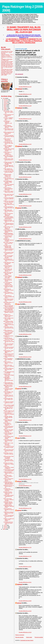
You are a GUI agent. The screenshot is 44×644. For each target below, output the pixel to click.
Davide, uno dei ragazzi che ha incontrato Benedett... (8, 257)
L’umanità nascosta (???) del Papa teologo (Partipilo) (9, 163)
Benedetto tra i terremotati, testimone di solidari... (9, 240)
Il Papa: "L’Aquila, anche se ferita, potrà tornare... (8, 319)
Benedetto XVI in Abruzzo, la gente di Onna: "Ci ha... (8, 316)
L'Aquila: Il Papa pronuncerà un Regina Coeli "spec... (9, 375)
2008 (4, 529)
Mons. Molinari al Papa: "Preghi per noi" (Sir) (8, 322)
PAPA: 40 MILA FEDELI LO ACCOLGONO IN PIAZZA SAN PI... (8, 218)
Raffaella (20, 89)
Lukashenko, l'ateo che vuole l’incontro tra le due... (8, 396)
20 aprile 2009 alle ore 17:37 (25, 436)
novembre (6, 101)
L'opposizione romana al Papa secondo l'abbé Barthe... (8, 513)
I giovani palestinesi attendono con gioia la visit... (9, 510)
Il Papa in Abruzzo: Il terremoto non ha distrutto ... (8, 280)
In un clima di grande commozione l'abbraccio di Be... (8, 283)
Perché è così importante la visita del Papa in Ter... (9, 516)
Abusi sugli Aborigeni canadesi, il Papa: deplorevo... (8, 182)
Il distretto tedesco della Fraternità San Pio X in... (8, 160)
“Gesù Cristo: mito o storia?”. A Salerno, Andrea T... (8, 476)
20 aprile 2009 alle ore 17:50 (25, 508)
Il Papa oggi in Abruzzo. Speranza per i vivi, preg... (8, 408)
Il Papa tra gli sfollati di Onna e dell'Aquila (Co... (8, 360)
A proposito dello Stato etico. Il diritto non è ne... (8, 399)
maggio (6, 109)
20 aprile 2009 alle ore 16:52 (25, 302)
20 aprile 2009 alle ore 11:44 (25, 144)
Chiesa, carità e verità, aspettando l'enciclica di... (8, 461)
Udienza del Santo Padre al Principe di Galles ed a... (9, 451)
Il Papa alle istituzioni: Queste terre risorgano (9, 339)
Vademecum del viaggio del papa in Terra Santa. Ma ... (8, 431)
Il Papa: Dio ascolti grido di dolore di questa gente (8, 345)
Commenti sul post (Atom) (27, 640)
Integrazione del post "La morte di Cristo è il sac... (9, 486)
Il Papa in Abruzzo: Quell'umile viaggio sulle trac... (8, 127)
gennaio (6, 528)
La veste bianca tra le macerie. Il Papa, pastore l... (8, 237)
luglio (5, 106)
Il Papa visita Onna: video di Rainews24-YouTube (9, 263)
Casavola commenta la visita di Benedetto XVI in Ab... (9, 208)
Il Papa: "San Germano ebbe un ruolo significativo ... (8, 214)
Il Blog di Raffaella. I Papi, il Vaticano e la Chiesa (7, 55)
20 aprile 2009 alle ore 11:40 (25, 119)
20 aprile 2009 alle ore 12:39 (25, 206)
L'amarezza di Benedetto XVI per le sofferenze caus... (9, 199)
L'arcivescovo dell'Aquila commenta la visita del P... (9, 137)
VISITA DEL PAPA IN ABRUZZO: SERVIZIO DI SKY (9, 506)
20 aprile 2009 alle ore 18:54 (25, 601)
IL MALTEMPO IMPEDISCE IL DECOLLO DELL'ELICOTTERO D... (8, 379)
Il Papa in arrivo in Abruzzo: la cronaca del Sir (8, 363)
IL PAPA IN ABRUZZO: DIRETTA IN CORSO (8, 383)
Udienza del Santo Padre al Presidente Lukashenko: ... (9, 457)
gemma (19, 208)
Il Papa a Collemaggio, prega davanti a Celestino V (8, 334)
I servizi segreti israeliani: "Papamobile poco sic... (9, 496)
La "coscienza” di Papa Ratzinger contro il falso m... (8, 389)
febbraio (6, 527)
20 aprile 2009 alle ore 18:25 (25, 567)
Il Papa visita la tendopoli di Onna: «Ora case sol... (9, 348)
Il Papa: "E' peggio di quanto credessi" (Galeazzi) (8, 147)
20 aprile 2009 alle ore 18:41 (25, 582)
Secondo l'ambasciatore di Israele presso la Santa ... (8, 427)
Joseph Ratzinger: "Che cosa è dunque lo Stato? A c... (8, 393)
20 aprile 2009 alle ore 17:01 (25, 386)
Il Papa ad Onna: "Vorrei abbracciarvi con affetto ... (8, 352)
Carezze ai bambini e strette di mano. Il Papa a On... (8, 267)
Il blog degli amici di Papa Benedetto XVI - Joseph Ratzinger (7, 52)
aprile (5, 110)
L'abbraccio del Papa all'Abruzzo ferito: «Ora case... (9, 221)
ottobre (5, 102)
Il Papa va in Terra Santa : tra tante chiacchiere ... (9, 202)
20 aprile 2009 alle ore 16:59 (25, 357)
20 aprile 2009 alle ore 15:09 (25, 227)
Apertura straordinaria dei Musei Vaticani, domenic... (9, 133)
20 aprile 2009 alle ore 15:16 (25, 239)
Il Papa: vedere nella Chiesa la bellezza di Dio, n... (8, 211)
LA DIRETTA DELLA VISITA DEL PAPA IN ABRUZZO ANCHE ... (9, 483)
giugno (5, 107)
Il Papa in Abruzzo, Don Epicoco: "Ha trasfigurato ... (8, 228)
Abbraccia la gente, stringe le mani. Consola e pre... (7, 175)
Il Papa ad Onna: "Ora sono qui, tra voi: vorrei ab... (9, 342)
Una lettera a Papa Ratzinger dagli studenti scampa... (8, 247)
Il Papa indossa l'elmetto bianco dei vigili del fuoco (8, 300)
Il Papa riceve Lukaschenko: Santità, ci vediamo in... (9, 467)
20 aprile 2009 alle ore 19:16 (25, 611)
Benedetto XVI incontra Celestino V (8, 336)
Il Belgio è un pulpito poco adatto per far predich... (9, 520)
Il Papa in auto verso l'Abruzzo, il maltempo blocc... (9, 366)
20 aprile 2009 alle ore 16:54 (25, 334)
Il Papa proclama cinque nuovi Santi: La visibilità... (8, 437)
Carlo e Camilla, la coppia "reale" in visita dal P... (9, 406)
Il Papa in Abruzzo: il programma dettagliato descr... (9, 414)
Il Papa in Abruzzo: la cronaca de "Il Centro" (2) (9, 293)
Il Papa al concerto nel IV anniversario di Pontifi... (9, 115)
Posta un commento (20, 635)
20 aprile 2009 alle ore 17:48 (25, 486)
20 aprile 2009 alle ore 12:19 (25, 194)
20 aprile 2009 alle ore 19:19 (25, 632)
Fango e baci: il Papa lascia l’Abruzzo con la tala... (9, 204)
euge (18, 304)
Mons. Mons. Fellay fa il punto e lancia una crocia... (8, 243)
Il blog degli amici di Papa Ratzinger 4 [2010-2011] (7, 70)
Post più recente (19, 637)
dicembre (6, 100)
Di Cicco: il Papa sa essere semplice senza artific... (7, 277)
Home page (29, 637)
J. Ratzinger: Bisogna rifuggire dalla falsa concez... (8, 417)
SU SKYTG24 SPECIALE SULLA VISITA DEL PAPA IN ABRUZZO (9, 309)
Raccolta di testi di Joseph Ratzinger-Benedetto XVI (7, 64)
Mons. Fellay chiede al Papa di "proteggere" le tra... (8, 157)
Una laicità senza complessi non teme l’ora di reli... (8, 490)
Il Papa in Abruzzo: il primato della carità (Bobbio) (8, 231)
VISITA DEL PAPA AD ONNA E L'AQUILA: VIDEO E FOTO (8, 503)
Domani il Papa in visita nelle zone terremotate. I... (8, 444)
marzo (5, 525)
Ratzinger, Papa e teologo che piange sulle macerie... (9, 150)
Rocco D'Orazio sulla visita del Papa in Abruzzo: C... (8, 270)
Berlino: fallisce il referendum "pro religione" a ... (7, 424)
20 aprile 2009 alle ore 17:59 (25, 556)
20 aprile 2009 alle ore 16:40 (25, 275)
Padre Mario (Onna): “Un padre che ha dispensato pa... (8, 303)
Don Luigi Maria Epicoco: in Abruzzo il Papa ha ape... (9, 224)
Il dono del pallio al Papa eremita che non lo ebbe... (8, 253)
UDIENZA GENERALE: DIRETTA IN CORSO (8, 234)
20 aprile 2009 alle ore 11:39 (25, 106)
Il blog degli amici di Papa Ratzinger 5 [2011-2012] (7, 62)
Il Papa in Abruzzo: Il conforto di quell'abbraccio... (8, 153)
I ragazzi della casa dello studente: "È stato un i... (8, 312)
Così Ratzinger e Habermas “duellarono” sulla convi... (8, 123)
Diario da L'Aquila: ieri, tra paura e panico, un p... (9, 411)
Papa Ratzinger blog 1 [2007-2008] (6, 74)
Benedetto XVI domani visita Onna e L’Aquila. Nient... (9, 464)
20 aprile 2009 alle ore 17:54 (25, 547)
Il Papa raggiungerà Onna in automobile (9, 372)
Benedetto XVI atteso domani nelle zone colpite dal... (8, 493)
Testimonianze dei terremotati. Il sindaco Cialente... (8, 290)
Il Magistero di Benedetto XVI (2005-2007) (7, 60)
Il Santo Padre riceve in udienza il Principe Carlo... (8, 441)
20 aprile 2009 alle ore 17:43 (25, 479)
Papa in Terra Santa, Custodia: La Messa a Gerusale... (9, 500)
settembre (6, 104)
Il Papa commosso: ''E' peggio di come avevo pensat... (9, 325)
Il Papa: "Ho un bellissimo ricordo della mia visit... (9, 185)
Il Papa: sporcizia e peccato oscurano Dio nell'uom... (9, 179)
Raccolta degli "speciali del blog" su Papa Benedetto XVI (7, 67)
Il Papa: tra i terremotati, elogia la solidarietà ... (9, 306)
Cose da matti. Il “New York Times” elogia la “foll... (8, 112)
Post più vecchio (39, 637)
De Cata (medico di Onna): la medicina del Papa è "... (9, 297)
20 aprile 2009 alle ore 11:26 (25, 87)
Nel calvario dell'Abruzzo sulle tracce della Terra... (8, 369)
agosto (5, 105)
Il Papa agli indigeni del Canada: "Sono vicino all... (8, 166)
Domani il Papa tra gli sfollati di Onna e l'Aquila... (8, 421)
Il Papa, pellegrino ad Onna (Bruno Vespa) (8, 169)
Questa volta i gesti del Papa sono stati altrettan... (8, 273)
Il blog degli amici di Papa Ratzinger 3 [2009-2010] (7, 72)
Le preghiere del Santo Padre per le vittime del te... (8, 287)
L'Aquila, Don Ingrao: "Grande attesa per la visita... (8, 473)
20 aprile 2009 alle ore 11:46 (25, 160)
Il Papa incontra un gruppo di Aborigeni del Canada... (8, 189)
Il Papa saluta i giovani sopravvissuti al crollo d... (8, 328)
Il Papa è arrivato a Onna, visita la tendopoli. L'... (9, 354)
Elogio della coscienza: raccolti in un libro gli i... (8, 454)
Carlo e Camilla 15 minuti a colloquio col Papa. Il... (9, 447)
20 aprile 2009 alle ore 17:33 (25, 420)
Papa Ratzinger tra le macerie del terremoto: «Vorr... (9, 260)
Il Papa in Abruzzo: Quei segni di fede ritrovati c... (8, 130)
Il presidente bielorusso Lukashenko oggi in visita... (8, 523)
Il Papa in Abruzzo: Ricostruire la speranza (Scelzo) (8, 140)
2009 (4, 98)
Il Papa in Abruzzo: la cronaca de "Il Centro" (9, 331)
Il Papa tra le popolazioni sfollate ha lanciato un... (8, 250)
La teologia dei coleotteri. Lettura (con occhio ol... (9, 403)
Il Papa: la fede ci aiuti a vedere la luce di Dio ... (8, 192)
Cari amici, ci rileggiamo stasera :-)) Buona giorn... (8, 119)
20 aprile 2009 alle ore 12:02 (25, 177)
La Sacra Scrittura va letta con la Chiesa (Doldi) (9, 470)
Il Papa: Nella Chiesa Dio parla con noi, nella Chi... (9, 195)
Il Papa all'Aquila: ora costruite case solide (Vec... (8, 143)
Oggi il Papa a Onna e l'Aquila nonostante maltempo (8, 386)
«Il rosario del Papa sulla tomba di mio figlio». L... (8, 172)
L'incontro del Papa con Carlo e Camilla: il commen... (8, 434)
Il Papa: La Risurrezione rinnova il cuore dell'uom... (8, 480)
